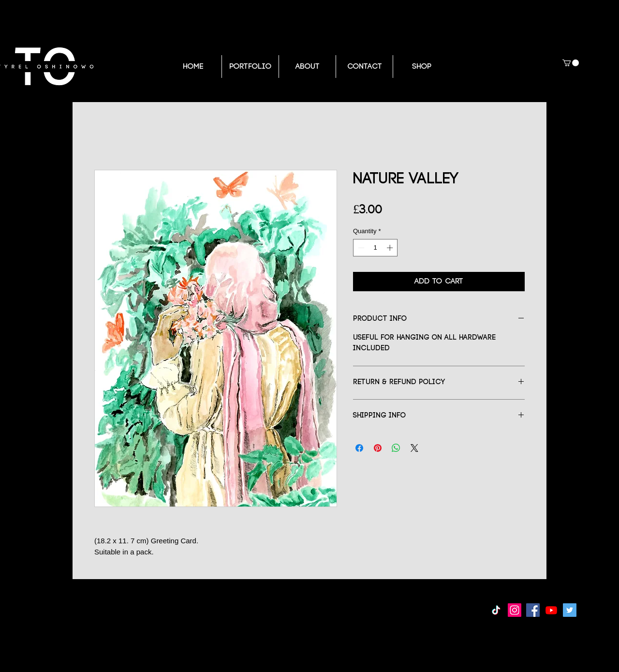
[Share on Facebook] (359, 448)
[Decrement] (360, 248)
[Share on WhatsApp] (396, 448)
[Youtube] (551, 610)
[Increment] (391, 248)
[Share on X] (414, 448)
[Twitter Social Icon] (570, 610)
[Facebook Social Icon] (533, 610)
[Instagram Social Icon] (515, 610)
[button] (571, 63)
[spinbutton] (376, 248)
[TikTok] (496, 610)
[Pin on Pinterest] (378, 448)
